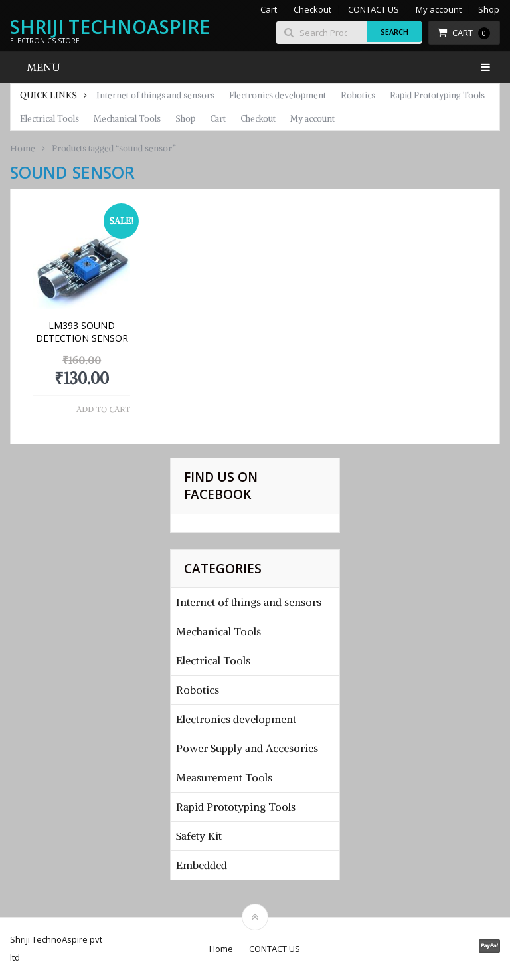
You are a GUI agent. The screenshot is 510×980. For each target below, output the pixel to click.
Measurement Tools (224, 777)
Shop (489, 10)
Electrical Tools (49, 119)
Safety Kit (199, 836)
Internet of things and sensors (155, 95)
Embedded (202, 865)
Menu (43, 67)
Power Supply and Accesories (247, 748)
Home (23, 148)
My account (439, 10)
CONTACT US (374, 10)
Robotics (358, 95)
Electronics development (278, 95)
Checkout (312, 10)
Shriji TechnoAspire (110, 27)
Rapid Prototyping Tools (437, 95)
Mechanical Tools (127, 119)
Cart (269, 10)
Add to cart (103, 409)
